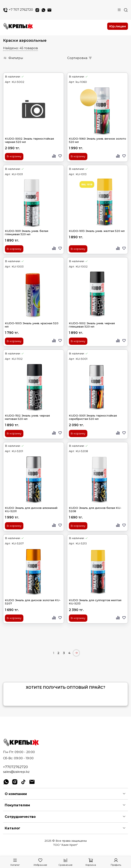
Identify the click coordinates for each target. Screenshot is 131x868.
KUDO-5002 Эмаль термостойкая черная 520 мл (29, 140)
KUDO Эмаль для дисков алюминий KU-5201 (31, 509)
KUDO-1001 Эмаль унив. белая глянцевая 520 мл (27, 233)
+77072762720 (15, 767)
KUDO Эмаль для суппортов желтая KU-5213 (95, 602)
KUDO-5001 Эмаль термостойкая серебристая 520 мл (93, 417)
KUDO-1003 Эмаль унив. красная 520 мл (32, 325)
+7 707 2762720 (18, 10)
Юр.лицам (118, 26)
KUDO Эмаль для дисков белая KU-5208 (95, 509)
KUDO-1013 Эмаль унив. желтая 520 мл (97, 231)
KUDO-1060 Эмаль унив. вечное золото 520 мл (97, 140)
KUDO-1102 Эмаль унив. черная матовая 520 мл (27, 417)
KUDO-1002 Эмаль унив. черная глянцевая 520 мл (92, 325)
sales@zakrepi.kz (16, 772)
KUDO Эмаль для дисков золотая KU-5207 (33, 602)
